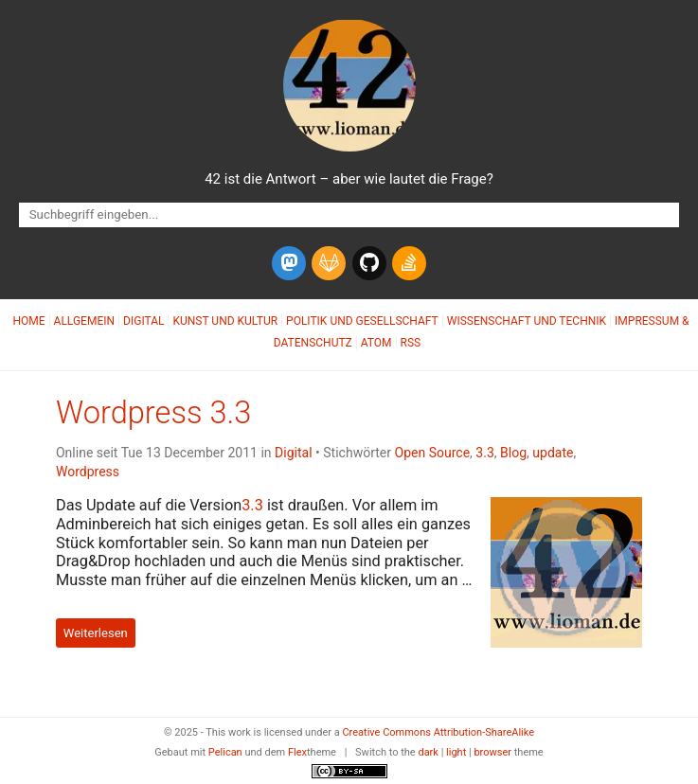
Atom (376, 343)
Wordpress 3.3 (153, 413)
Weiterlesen (96, 633)
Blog (513, 453)
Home (28, 321)
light (456, 752)
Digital (143, 321)
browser (492, 752)
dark (428, 752)
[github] (369, 263)
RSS (411, 343)
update (553, 453)
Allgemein (85, 321)
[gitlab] (329, 263)
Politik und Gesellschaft (362, 321)
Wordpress (88, 472)
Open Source (433, 453)
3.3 (484, 453)
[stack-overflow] (409, 263)
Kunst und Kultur (225, 321)
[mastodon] (289, 263)
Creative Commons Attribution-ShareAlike (438, 732)
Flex (297, 752)
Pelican (225, 752)
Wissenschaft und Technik (527, 321)
